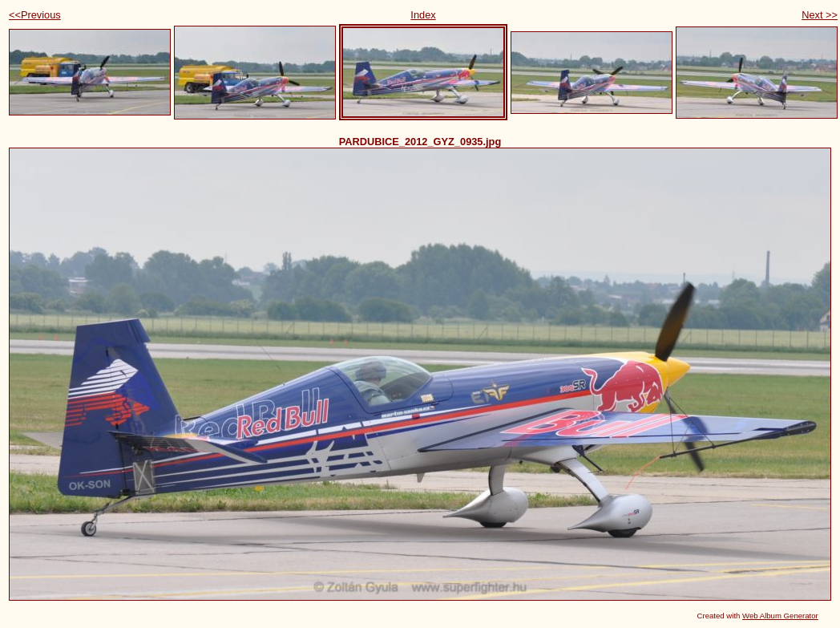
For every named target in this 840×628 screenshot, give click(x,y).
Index (423, 15)
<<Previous (35, 15)
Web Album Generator (780, 616)
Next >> (820, 15)
